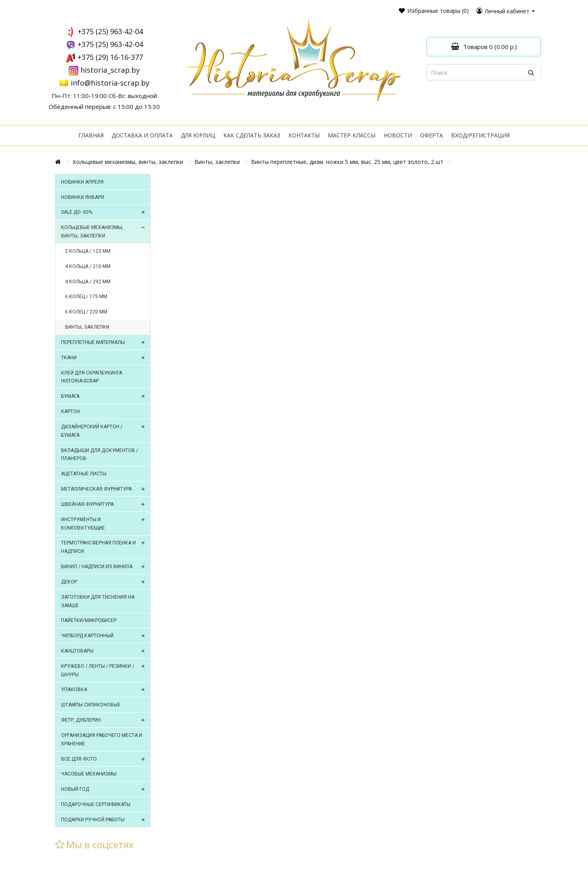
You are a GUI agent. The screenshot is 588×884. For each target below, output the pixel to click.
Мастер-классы (352, 135)
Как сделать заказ (252, 135)
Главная (91, 135)
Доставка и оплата (142, 135)
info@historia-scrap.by (110, 83)
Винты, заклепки (217, 162)
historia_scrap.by (110, 70)
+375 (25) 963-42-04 (110, 31)
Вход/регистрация (480, 135)
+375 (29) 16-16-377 (110, 57)
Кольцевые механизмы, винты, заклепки (128, 162)
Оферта (432, 135)
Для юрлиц (198, 135)
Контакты (304, 135)
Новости (398, 135)
